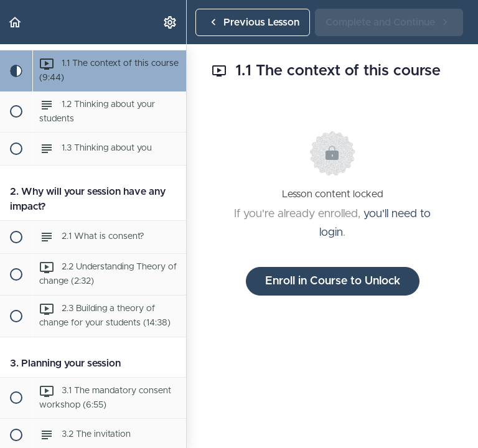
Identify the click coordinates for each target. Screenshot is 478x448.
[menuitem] (171, 22)
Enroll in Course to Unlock (333, 281)
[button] (16, 22)
